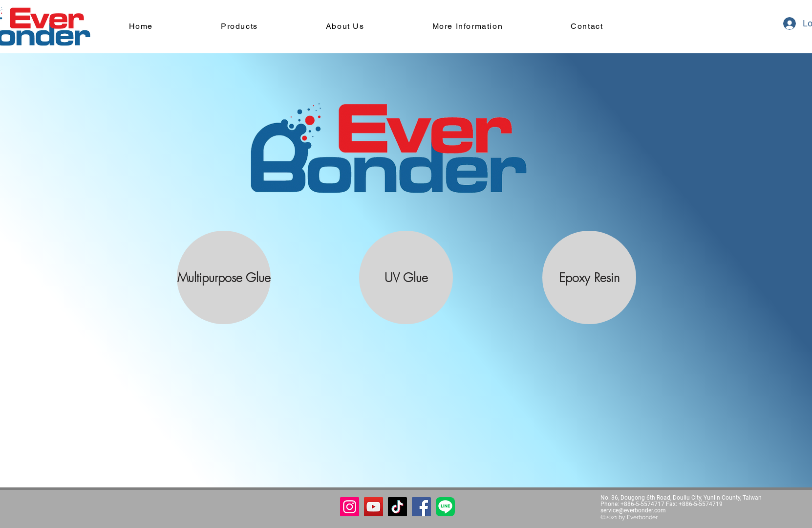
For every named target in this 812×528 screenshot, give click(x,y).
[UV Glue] (406, 277)
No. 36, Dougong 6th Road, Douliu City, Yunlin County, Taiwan (681, 498)
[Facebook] (421, 507)
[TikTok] (397, 507)
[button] (445, 507)
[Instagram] (350, 507)
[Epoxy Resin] (589, 277)
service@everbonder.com (633, 510)
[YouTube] (374, 507)
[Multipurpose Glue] (224, 277)
